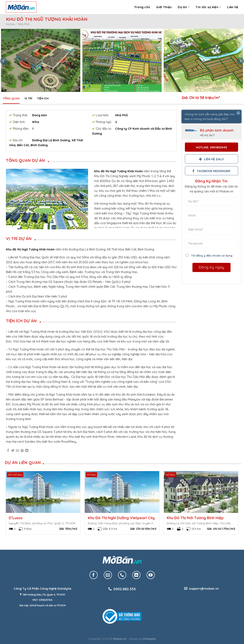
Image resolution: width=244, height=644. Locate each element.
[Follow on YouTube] (151, 575)
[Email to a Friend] (17, 451)
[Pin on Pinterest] (22, 451)
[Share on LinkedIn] (27, 451)
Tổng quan (11, 98)
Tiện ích (43, 98)
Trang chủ (142, 7)
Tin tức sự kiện (208, 7)
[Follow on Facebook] (94, 575)
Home (10, 24)
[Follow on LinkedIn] (136, 575)
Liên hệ (233, 7)
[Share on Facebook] (8, 451)
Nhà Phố (24, 24)
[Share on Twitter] (13, 451)
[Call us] (122, 575)
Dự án (184, 7)
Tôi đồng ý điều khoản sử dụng (212, 255)
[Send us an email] (108, 575)
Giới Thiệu (164, 7)
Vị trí (28, 98)
